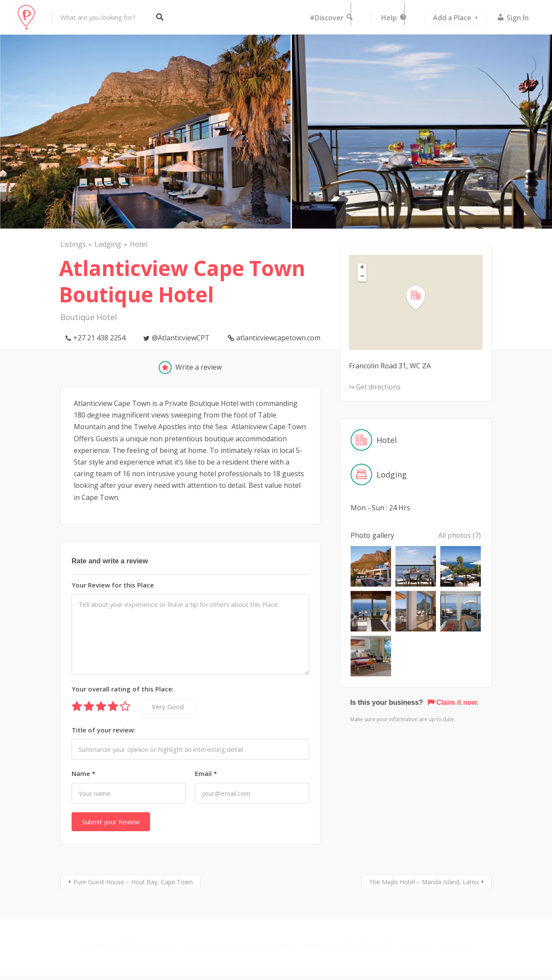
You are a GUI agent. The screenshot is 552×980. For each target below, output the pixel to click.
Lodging (108, 244)
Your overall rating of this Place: (123, 689)
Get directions (378, 387)
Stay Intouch (456, 945)
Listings (73, 244)
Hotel (139, 244)
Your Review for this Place (113, 585)
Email (206, 773)
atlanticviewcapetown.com (278, 338)
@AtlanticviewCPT (181, 338)
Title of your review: (103, 730)
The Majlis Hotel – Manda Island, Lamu (424, 882)
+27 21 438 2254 (99, 338)
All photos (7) (459, 535)
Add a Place (452, 18)
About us (417, 945)
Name (83, 773)
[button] (421, 298)
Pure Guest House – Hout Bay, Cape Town (133, 882)
